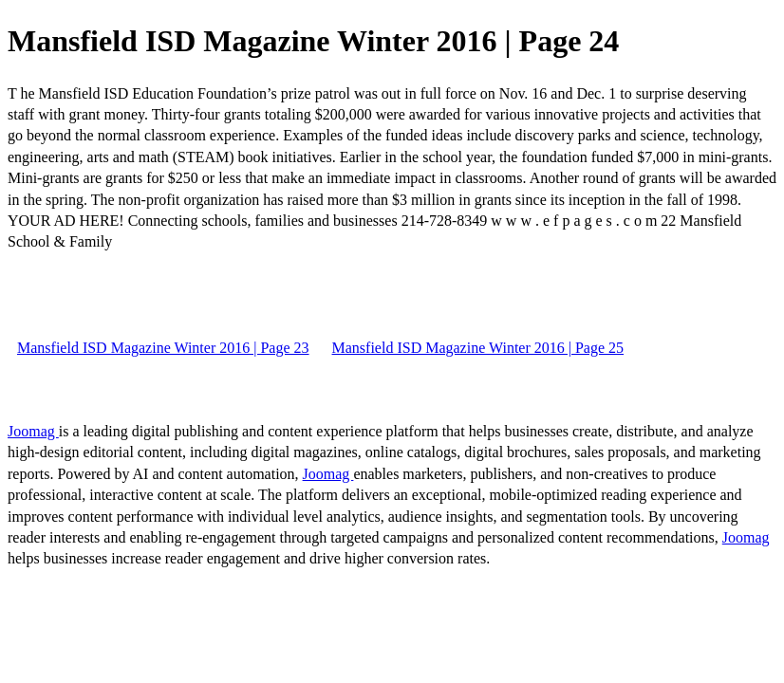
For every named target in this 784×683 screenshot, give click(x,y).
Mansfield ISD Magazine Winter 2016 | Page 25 (478, 348)
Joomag (33, 431)
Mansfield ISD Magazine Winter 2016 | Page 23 (163, 348)
